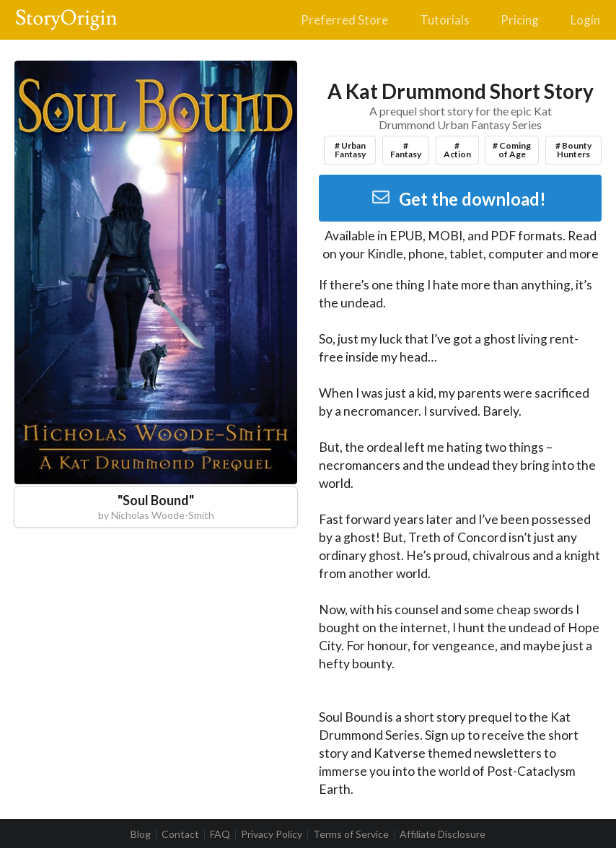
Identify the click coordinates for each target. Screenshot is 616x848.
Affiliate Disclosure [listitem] (443, 834)
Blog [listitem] (141, 834)
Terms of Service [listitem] (351, 834)
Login (585, 20)
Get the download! (458, 199)
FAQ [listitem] (220, 834)
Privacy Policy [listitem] (272, 834)
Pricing (520, 20)
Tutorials (445, 20)
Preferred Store (344, 20)
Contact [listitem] (180, 834)
